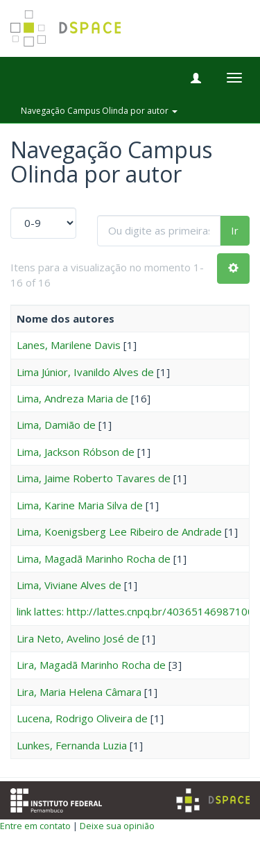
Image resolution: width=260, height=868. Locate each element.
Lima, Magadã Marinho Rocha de (94, 559)
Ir (235, 230)
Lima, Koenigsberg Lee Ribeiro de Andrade (119, 531)
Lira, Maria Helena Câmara (79, 692)
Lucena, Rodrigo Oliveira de (82, 718)
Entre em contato (35, 826)
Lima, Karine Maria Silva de (80, 505)
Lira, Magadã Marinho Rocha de (91, 665)
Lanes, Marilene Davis (69, 345)
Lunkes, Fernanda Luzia (72, 745)
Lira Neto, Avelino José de (78, 638)
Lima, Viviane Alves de (69, 585)
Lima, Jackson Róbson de (76, 452)
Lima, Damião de (56, 425)
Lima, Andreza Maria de (72, 398)
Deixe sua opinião (117, 826)
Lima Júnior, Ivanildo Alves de (85, 372)
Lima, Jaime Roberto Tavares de (94, 478)
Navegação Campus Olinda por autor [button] (99, 111)
